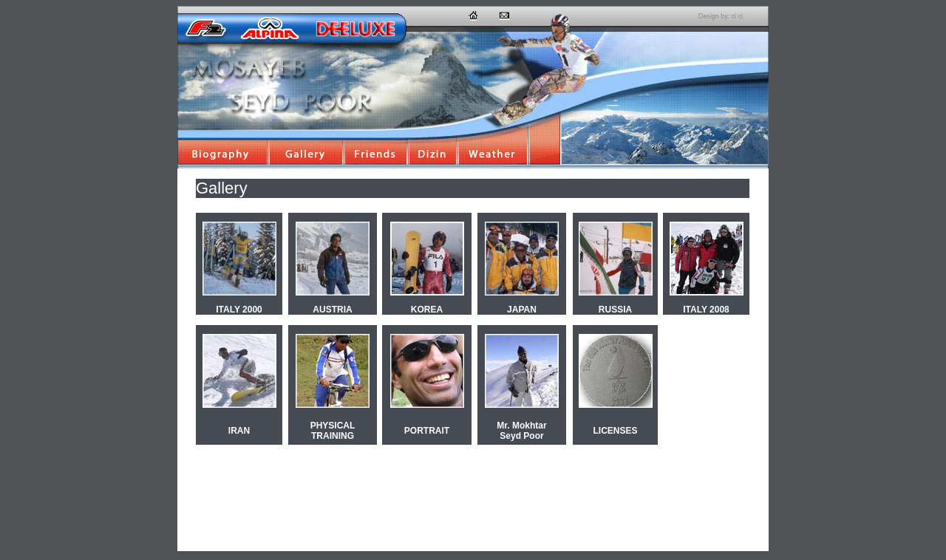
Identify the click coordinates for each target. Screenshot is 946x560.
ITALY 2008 (706, 310)
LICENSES (615, 431)
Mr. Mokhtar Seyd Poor (521, 431)
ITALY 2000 (239, 310)
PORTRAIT (427, 431)
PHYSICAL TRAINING (333, 431)
